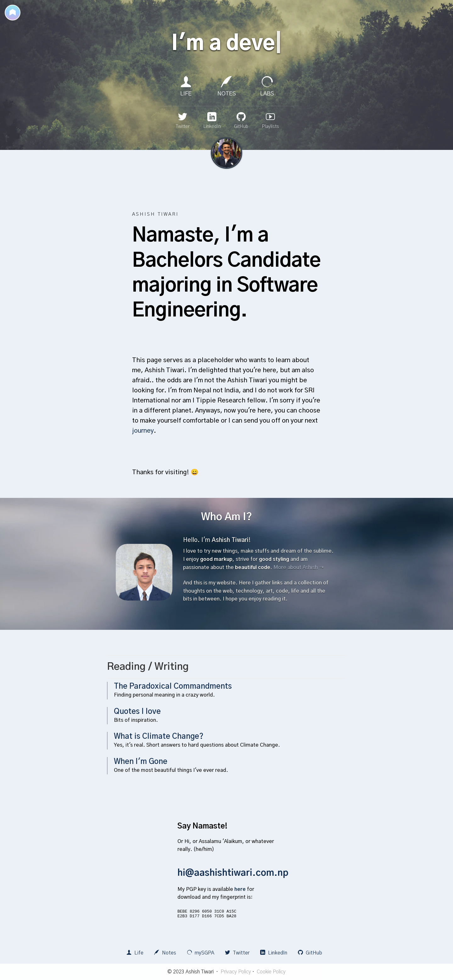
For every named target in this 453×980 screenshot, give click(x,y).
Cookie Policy (271, 972)
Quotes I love (137, 712)
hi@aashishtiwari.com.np (233, 873)
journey (143, 431)
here (240, 889)
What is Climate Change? (159, 737)
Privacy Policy (236, 972)
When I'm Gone (141, 762)
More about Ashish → (299, 567)
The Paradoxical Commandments (173, 687)
